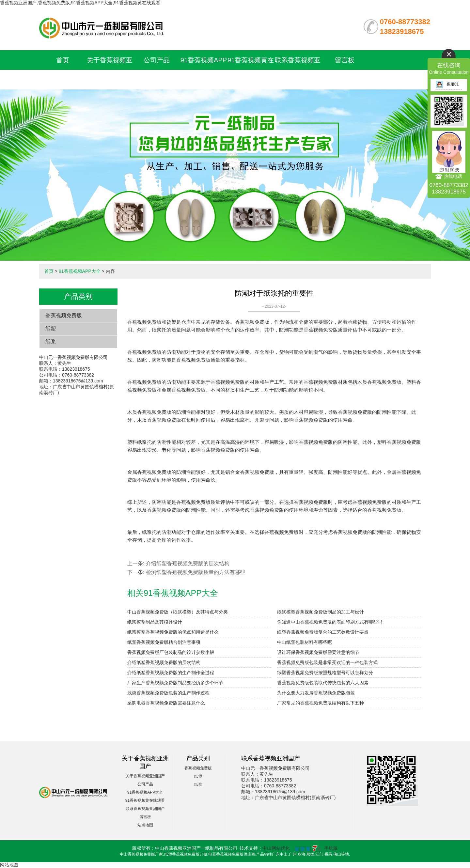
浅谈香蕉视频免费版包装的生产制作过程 (168, 693)
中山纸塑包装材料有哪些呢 (305, 642)
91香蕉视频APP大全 (80, 271)
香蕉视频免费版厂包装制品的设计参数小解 (171, 652)
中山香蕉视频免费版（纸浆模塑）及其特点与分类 (178, 612)
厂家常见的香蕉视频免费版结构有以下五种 (321, 703)
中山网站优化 (276, 848)
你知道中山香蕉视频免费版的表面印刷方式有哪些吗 (330, 622)
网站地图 (9, 865)
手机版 (331, 848)
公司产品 (157, 60)
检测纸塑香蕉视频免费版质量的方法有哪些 (196, 572)
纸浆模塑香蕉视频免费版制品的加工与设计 (321, 612)
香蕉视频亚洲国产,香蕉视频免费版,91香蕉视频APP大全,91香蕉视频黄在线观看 (80, 3)
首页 (63, 60)
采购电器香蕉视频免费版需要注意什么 (166, 703)
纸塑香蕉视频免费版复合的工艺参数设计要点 (323, 632)
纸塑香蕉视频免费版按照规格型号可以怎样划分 (325, 673)
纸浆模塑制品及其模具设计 (155, 622)
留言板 (345, 60)
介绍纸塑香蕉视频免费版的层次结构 (188, 563)
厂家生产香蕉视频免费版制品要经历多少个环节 (175, 683)
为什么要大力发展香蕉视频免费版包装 (316, 693)
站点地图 (145, 825)
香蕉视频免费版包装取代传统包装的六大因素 (323, 683)
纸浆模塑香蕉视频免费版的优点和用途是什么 (173, 632)
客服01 (447, 84)
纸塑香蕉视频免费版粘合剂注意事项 (164, 642)
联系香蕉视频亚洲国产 (145, 809)
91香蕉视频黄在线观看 (145, 800)
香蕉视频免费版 (64, 315)
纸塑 (51, 328)
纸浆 (51, 341)
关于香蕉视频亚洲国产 (145, 776)
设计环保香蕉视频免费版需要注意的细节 (318, 652)
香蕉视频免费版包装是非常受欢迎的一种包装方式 (327, 662)
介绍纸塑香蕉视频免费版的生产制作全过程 (171, 673)
